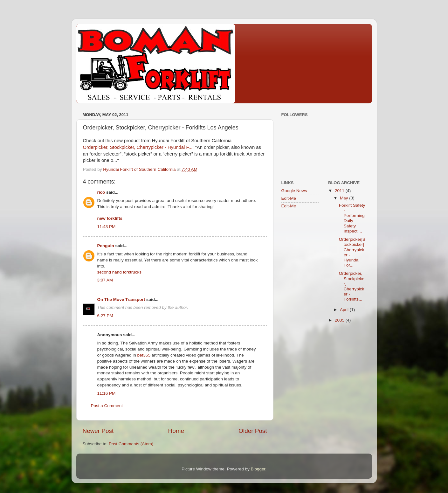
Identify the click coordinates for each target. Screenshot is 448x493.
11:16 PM (107, 393)
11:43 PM (107, 227)
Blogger (258, 469)
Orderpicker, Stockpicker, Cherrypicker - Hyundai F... (138, 147)
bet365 (144, 355)
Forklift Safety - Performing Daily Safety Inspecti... (352, 218)
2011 (340, 191)
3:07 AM (105, 280)
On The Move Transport (121, 299)
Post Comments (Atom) (131, 444)
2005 (340, 320)
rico (101, 192)
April (345, 310)
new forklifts (110, 218)
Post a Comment (107, 406)
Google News (294, 191)
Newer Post (98, 431)
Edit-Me (289, 198)
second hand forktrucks (120, 272)
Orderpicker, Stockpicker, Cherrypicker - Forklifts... (352, 286)
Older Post (253, 431)
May (345, 198)
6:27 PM (105, 316)
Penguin (106, 246)
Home (176, 431)
